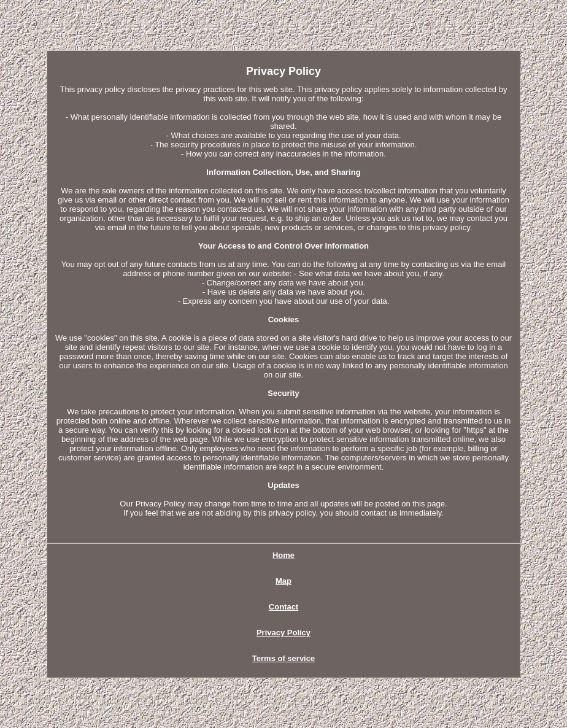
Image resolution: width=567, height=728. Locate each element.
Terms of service (283, 658)
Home (283, 555)
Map (283, 581)
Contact (283, 607)
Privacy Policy (283, 633)
